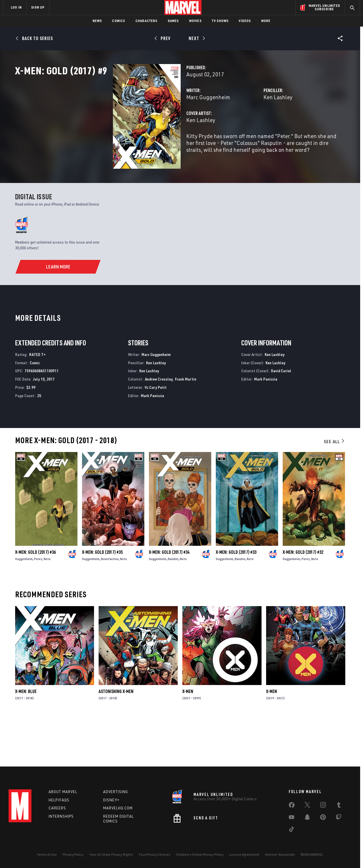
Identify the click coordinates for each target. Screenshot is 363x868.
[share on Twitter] (307, 806)
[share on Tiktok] (292, 830)
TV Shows (220, 21)
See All (334, 487)
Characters (146, 21)
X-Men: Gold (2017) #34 (169, 597)
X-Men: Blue (26, 736)
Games (173, 21)
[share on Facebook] (292, 806)
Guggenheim (24, 604)
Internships (61, 816)
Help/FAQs (59, 800)
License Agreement (244, 854)
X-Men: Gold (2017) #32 (303, 597)
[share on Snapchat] (307, 818)
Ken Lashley (244, 122)
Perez (38, 604)
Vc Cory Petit (156, 432)
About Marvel (63, 792)
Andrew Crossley (159, 424)
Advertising (116, 792)
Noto (47, 604)
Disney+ (111, 800)
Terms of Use (47, 854)
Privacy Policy (73, 854)
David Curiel (281, 416)
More (266, 21)
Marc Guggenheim (140, 122)
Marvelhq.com (118, 808)
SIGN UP (38, 7)
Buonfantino (110, 604)
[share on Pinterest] (323, 818)
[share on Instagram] (323, 806)
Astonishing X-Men (116, 736)
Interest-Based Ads (280, 854)
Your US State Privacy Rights (111, 854)
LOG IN (16, 7)
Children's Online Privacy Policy (200, 854)
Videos (245, 21)
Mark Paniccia (152, 441)
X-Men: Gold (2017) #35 (102, 597)
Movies (195, 21)
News (97, 21)
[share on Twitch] (339, 818)
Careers (57, 808)
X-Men (188, 736)
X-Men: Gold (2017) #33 (236, 597)
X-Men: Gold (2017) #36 (35, 597)
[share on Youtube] (292, 818)
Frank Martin (186, 424)
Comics (118, 21)
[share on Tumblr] (339, 806)
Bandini (173, 604)
